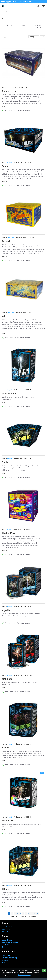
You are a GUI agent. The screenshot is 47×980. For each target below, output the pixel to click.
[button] (23, 32)
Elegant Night (9, 91)
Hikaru (6, 889)
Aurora (6, 748)
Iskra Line (10, 238)
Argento (10, 163)
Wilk (4, 316)
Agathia (6, 610)
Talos (5, 166)
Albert (9, 529)
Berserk (6, 241)
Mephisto (7, 679)
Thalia (5, 462)
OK (44, 970)
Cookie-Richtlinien (24, 975)
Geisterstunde (10, 394)
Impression (8, 821)
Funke (9, 87)
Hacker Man (8, 533)
